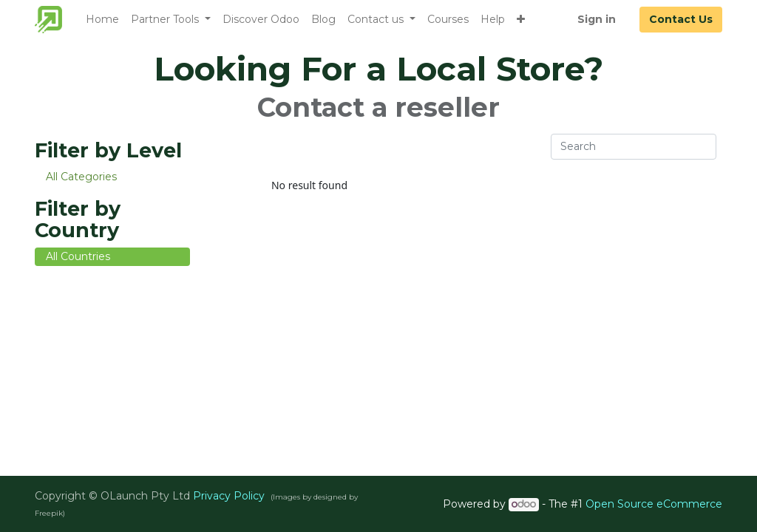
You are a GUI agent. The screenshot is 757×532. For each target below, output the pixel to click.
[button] (521, 20)
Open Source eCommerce (654, 504)
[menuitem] (102, 20)
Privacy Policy (229, 496)
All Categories (81, 177)
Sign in (597, 19)
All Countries (78, 256)
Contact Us (681, 19)
